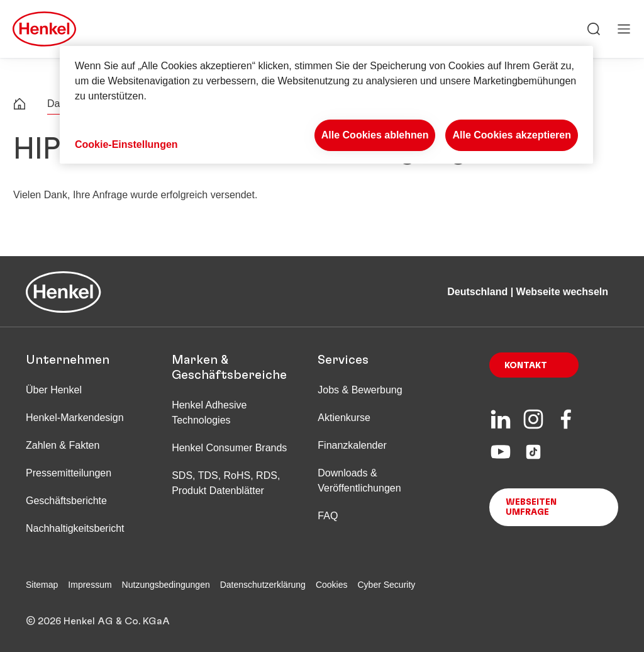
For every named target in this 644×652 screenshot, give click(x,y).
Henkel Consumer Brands (229, 448)
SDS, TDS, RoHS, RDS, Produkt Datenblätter (226, 483)
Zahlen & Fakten (63, 445)
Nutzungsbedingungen (166, 585)
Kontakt (526, 366)
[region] (326, 105)
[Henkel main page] (44, 29)
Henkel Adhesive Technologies (209, 413)
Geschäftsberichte (66, 501)
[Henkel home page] (19, 105)
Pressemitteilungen (69, 473)
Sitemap (42, 585)
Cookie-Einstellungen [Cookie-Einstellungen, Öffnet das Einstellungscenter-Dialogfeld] (126, 144)
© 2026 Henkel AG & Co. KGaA (98, 621)
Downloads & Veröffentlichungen (359, 481)
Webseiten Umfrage (531, 507)
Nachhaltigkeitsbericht (75, 528)
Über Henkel (54, 390)
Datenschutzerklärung (263, 585)
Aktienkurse (344, 418)
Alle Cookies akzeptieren (512, 135)
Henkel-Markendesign (75, 418)
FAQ (328, 516)
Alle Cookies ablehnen (375, 135)
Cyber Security (387, 585)
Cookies (332, 585)
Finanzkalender (352, 445)
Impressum (90, 585)
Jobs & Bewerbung (360, 390)
